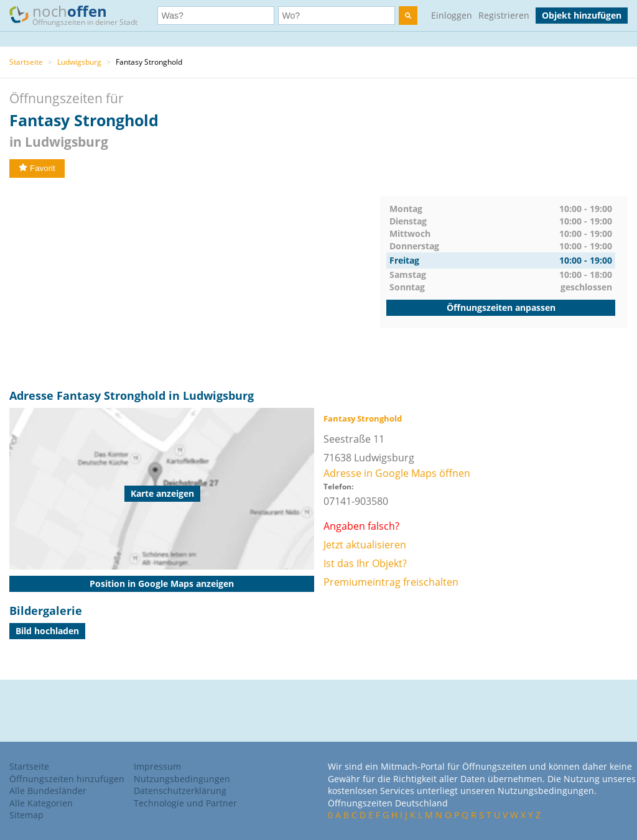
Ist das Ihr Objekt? (365, 563)
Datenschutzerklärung (180, 791)
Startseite (26, 62)
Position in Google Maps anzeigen (162, 584)
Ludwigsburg (79, 62)
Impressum (157, 766)
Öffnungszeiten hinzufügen (67, 779)
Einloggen (452, 15)
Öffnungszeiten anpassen (501, 307)
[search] (408, 16)
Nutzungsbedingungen (182, 779)
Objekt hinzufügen (582, 15)
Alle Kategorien (41, 803)
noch (79, 15)
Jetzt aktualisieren (365, 545)
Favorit (37, 168)
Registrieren (504, 15)
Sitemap (26, 815)
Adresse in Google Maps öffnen (397, 473)
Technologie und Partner (185, 803)
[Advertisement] (195, 284)
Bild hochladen (47, 631)
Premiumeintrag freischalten (391, 582)
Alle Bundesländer (48, 791)
